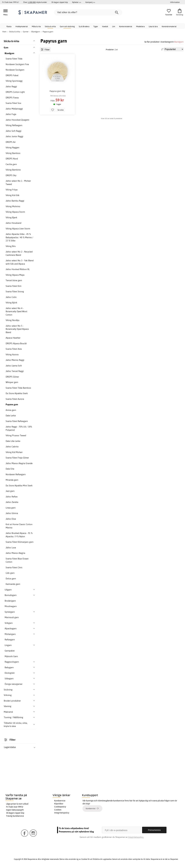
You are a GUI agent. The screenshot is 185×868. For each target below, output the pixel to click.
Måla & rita (36, 26)
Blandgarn (179, 42)
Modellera (140, 26)
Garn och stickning (67, 26)
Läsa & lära (153, 26)
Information (175, 2)
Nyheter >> (77, 2)
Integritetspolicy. (136, 837)
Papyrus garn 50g (57, 91)
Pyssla (9, 26)
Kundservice (60, 801)
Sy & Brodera (84, 26)
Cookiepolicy (60, 807)
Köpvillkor (59, 804)
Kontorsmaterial (126, 26)
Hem (4, 32)
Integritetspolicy (62, 813)
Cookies (58, 810)
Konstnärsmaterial (169, 26)
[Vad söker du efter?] (88, 12)
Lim (114, 26)
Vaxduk (105, 26)
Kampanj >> (90, 2)
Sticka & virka (50, 26)
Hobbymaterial (22, 26)
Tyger (96, 26)
